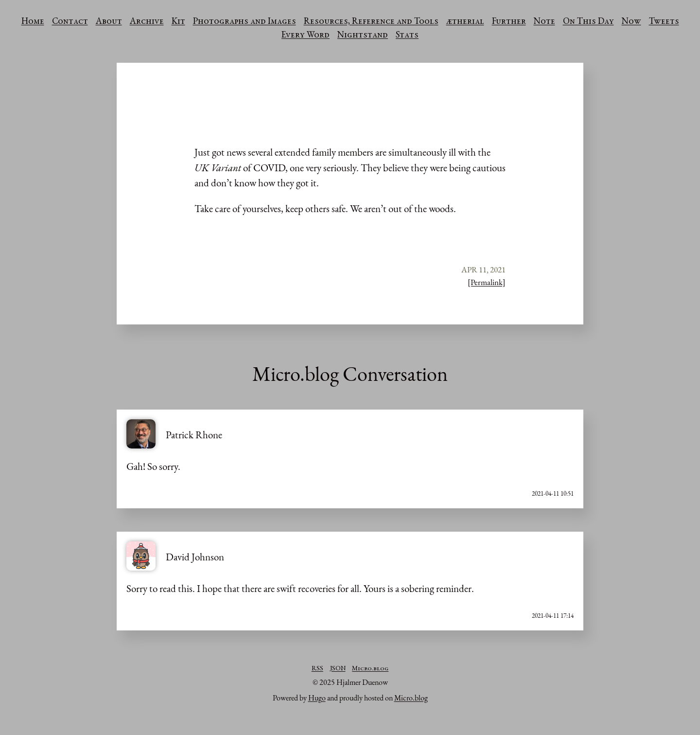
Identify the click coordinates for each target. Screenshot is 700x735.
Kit (178, 22)
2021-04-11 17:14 (553, 616)
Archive (147, 22)
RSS (317, 669)
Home (33, 22)
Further (509, 22)
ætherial (465, 22)
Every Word (306, 36)
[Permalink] (487, 282)
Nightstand (363, 36)
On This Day (588, 22)
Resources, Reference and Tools (371, 22)
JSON (338, 669)
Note (544, 22)
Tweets (664, 22)
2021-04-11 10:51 (553, 493)
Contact (70, 22)
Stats (407, 36)
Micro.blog (370, 669)
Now (631, 22)
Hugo (317, 698)
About (109, 22)
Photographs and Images (245, 22)
